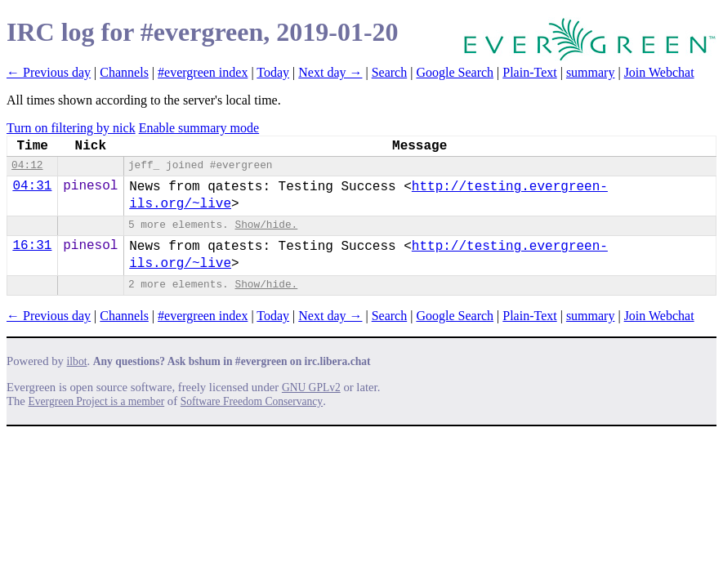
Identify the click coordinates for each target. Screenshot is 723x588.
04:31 (32, 186)
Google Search (455, 72)
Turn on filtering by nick (71, 128)
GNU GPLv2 (311, 388)
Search (390, 72)
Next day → (330, 72)
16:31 (32, 246)
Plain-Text (529, 72)
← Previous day (49, 72)
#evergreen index (203, 72)
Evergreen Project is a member (97, 401)
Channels (124, 72)
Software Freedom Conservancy (252, 401)
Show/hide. (266, 225)
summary (591, 72)
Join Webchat (659, 72)
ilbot (77, 361)
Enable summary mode (199, 128)
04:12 (27, 165)
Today (273, 72)
